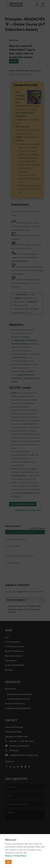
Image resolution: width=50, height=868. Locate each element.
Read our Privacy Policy (16, 856)
